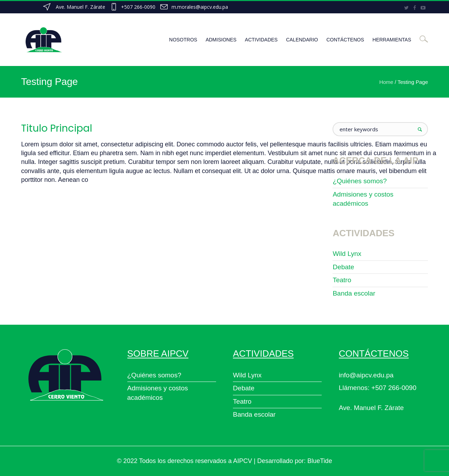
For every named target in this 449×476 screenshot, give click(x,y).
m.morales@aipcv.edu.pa (200, 7)
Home (386, 82)
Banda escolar (354, 293)
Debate (343, 267)
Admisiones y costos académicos (363, 199)
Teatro (342, 280)
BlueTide (320, 461)
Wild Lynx (347, 254)
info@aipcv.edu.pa (366, 375)
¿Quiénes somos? (360, 181)
